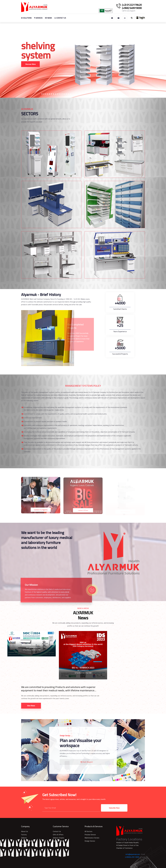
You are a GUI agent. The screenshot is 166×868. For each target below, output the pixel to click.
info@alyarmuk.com (133, 854)
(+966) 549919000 (132, 8)
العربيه (106, 11)
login (140, 18)
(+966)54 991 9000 (132, 857)
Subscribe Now (114, 808)
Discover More (30, 65)
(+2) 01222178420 (132, 5)
